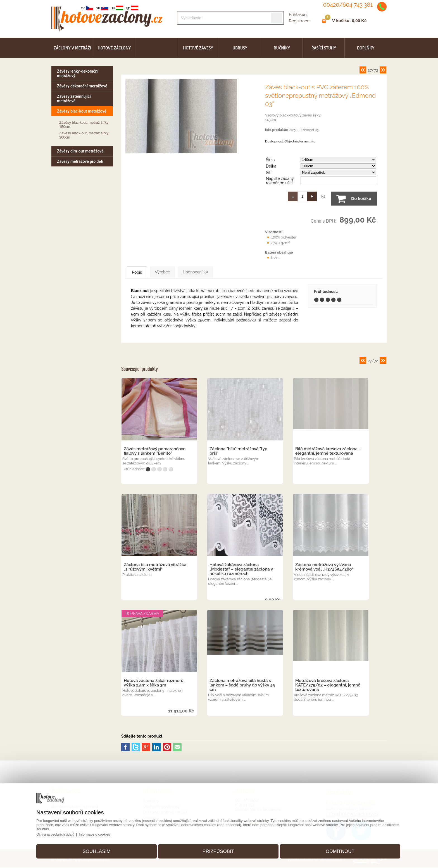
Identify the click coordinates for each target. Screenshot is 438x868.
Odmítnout (335, 849)
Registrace (299, 21)
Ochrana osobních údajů (64, 832)
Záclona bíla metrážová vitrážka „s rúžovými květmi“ (155, 567)
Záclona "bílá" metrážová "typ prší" (238, 452)
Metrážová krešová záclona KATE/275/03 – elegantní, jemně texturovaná (328, 686)
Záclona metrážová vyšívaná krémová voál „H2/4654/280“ (324, 567)
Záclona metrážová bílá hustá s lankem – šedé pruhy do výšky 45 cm (242, 686)
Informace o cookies (104, 832)
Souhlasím (101, 849)
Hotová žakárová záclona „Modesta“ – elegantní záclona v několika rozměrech (241, 570)
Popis (144, 273)
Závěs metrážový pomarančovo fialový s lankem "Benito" (155, 452)
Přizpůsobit (218, 849)
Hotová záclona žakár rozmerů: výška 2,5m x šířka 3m (154, 683)
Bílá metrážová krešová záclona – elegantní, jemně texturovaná (328, 452)
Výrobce (180, 272)
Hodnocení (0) (223, 272)
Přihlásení (298, 15)
